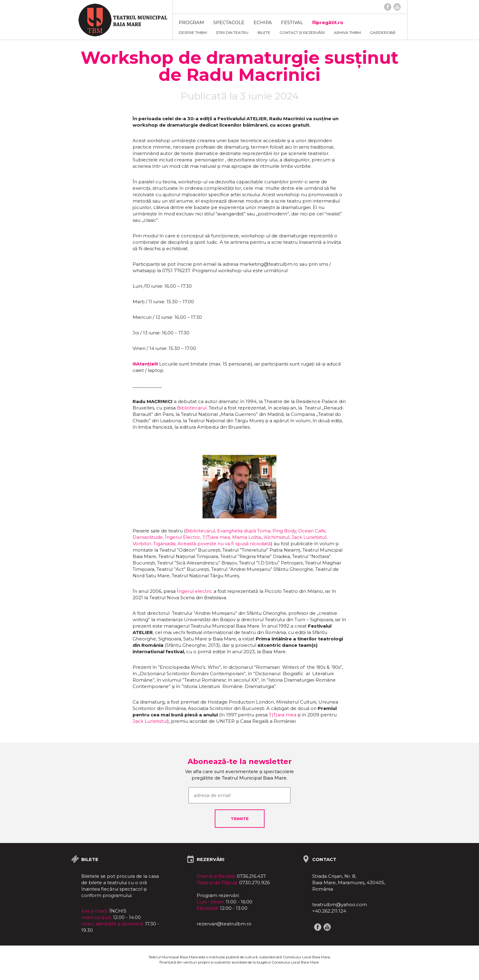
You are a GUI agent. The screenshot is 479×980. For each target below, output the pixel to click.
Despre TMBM (193, 32)
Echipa (263, 22)
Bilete (264, 32)
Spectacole (229, 22)
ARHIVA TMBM (347, 32)
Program (191, 22)
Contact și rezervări (302, 32)
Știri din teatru (232, 32)
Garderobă (383, 32)
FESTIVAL (292, 22)
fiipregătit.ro (328, 22)
